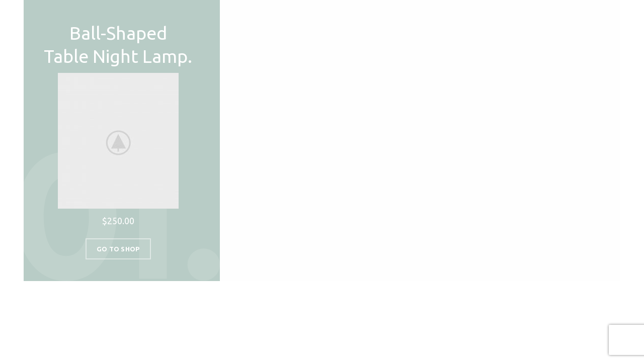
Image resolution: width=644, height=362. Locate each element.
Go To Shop (118, 249)
